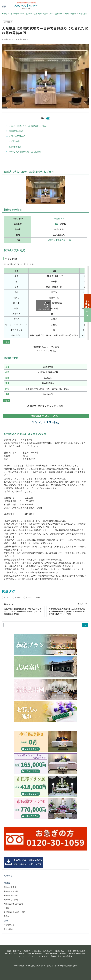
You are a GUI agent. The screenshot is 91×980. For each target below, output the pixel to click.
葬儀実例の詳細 (16, 131)
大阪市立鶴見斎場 (11, 895)
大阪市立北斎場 (10, 887)
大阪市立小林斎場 (11, 900)
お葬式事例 (8, 22)
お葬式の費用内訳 (17, 136)
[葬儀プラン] (87, 271)
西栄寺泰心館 (9, 925)
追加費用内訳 (15, 147)
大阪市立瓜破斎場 (11, 891)
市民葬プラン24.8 (34, 597)
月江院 (6, 908)
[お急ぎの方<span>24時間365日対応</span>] (87, 257)
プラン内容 (15, 141)
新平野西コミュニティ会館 (14, 912)
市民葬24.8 (59, 218)
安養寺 (6, 916)
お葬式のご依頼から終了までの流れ (25, 152)
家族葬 (19, 597)
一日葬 (55, 224)
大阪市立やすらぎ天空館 (13, 904)
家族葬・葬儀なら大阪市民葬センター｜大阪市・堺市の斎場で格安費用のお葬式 (48, 966)
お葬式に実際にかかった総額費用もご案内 (28, 126)
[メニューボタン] (4, 5)
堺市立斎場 (8, 929)
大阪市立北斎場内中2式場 (59, 240)
